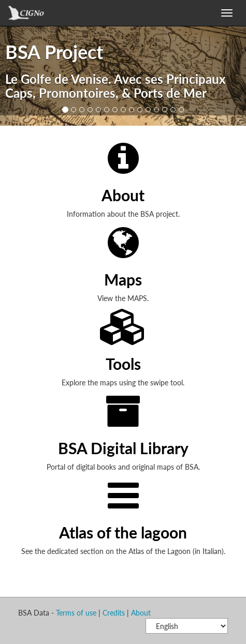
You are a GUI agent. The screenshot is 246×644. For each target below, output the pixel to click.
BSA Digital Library (123, 448)
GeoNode (36, 16)
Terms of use (76, 613)
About (123, 195)
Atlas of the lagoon (123, 532)
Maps (123, 279)
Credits (114, 613)
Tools (123, 364)
